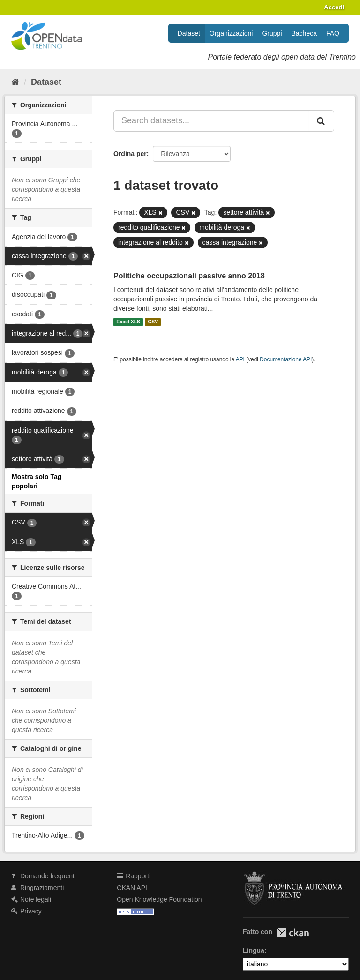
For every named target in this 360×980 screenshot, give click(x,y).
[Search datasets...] (211, 121)
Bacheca (304, 33)
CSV (153, 322)
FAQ (333, 33)
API (240, 359)
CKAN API (132, 888)
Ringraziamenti (37, 888)
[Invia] (322, 121)
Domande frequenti (44, 876)
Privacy (26, 911)
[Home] (15, 82)
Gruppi (272, 33)
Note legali (31, 899)
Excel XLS (128, 322)
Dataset (189, 33)
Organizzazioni (231, 33)
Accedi (334, 7)
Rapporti (134, 876)
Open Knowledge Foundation (159, 899)
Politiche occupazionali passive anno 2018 (189, 276)
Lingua (254, 950)
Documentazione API (286, 359)
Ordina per (130, 154)
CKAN (293, 933)
